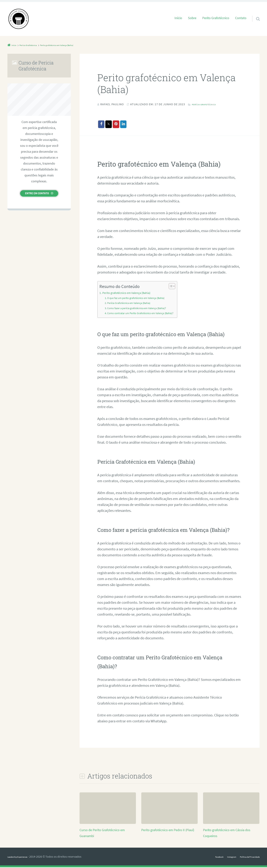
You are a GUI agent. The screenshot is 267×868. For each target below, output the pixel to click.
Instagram (221, 857)
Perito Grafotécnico (216, 18)
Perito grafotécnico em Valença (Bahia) (130, 293)
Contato (241, 18)
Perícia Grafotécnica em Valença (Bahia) (132, 304)
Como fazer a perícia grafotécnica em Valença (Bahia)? (141, 309)
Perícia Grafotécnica (209, 104)
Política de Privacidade (245, 857)
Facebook (205, 857)
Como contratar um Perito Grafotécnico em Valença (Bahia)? (145, 314)
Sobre (192, 18)
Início (178, 18)
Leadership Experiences (22, 857)
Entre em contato (37, 193)
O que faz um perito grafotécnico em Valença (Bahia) (140, 299)
